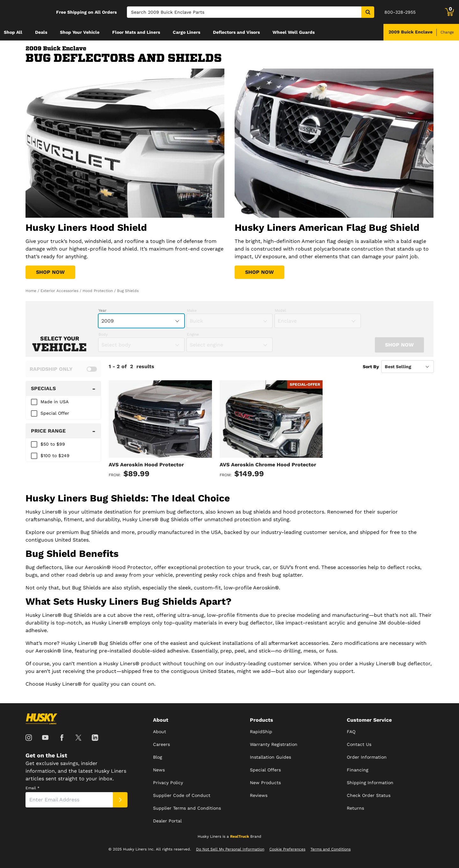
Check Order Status (369, 795)
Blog (157, 757)
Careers (161, 744)
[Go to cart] (449, 12)
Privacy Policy (168, 783)
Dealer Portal (167, 821)
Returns (355, 808)
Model (280, 310)
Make (192, 310)
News (159, 770)
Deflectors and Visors (236, 32)
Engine (193, 334)
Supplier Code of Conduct (182, 795)
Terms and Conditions (331, 849)
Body (103, 334)
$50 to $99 (53, 444)
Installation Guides (270, 757)
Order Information (367, 757)
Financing (357, 770)
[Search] (244, 12)
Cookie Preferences (287, 849)
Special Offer (55, 413)
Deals (41, 32)
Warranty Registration (274, 744)
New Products (265, 783)
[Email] (69, 800)
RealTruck (240, 836)
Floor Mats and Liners (136, 32)
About (160, 732)
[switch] (63, 369)
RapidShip (261, 732)
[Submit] (120, 800)
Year (102, 310)
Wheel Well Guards (294, 32)
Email (33, 788)
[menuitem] (13, 32)
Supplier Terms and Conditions (187, 808)
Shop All (13, 32)
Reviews (259, 795)
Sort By (371, 367)
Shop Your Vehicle (80, 32)
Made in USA (55, 402)
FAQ (351, 732)
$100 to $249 (55, 456)
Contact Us (359, 744)
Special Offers (265, 770)
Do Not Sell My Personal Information (230, 849)
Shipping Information (370, 783)
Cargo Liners (186, 32)
